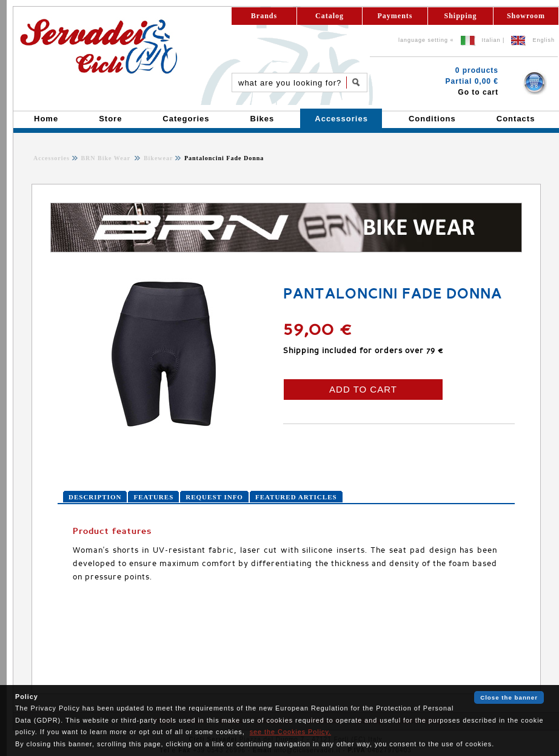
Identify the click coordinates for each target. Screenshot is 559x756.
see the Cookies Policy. (290, 732)
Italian (491, 40)
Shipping (460, 16)
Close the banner (509, 697)
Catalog (330, 16)
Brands (264, 16)
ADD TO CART (363, 389)
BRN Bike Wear (106, 158)
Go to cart (478, 92)
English (544, 40)
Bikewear (157, 158)
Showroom (526, 16)
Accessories (52, 158)
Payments (395, 16)
